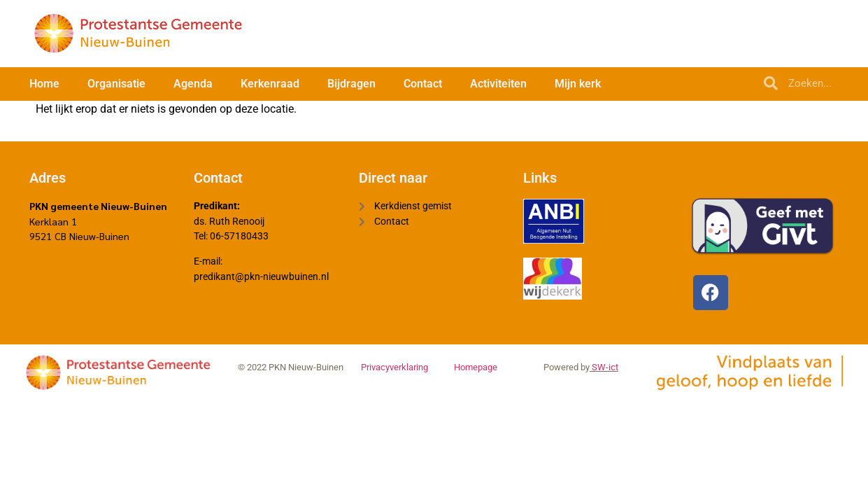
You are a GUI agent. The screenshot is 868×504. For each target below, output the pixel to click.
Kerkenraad (270, 84)
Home (44, 84)
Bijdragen (351, 84)
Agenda (193, 84)
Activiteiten (498, 84)
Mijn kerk (578, 84)
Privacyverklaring (394, 368)
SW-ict (604, 368)
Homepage (476, 368)
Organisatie (116, 84)
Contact (423, 84)
